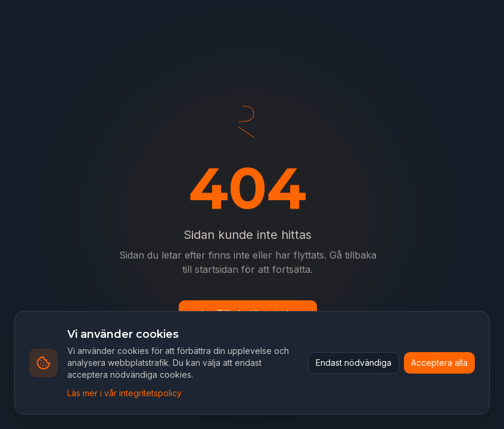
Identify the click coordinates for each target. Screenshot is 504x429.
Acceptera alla (439, 363)
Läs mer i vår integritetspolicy (125, 393)
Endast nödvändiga (354, 363)
